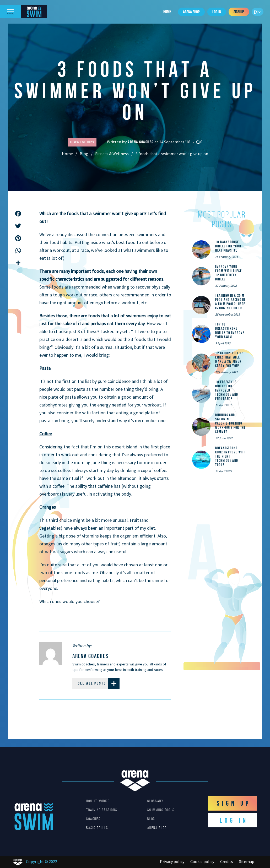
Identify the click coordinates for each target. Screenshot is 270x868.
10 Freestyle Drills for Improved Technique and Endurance (227, 390)
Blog (84, 154)
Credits (227, 861)
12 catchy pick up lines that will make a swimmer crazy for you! (229, 359)
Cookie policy (202, 861)
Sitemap (247, 861)
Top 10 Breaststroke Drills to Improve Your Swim (230, 330)
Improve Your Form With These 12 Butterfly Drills (228, 273)
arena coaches (141, 142)
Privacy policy (172, 861)
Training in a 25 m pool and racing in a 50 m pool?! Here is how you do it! (230, 302)
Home (167, 12)
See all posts (99, 683)
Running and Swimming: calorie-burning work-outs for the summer (230, 423)
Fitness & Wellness (112, 154)
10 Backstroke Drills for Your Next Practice (228, 246)
